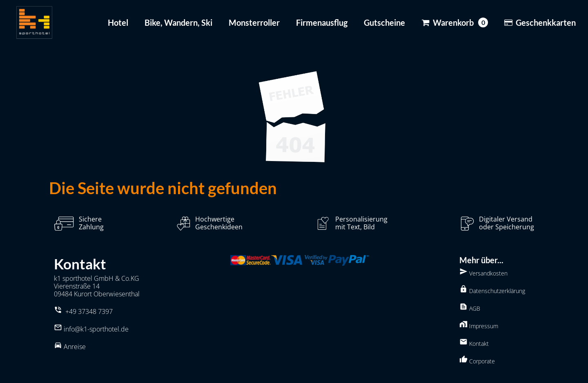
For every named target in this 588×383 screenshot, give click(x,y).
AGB (470, 307)
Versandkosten (483, 272)
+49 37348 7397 (89, 311)
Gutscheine (384, 22)
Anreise (75, 347)
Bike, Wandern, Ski (178, 22)
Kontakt (474, 343)
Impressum (479, 325)
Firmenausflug (322, 22)
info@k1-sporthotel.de (96, 329)
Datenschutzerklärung (492, 290)
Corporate (477, 360)
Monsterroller (254, 22)
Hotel (118, 22)
